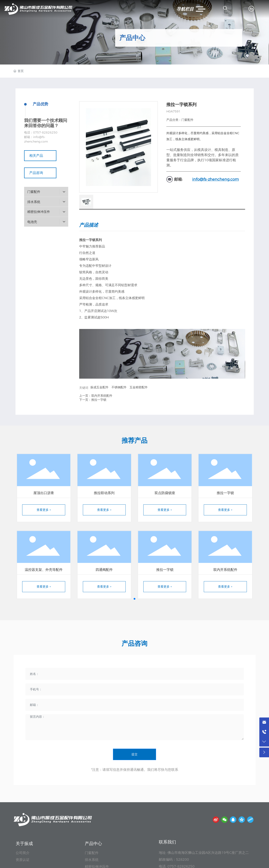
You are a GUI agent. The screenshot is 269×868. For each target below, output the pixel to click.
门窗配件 (187, 120)
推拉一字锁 (99, 400)
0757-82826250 (45, 132)
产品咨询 (40, 173)
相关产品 (40, 156)
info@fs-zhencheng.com (216, 179)
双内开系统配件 (102, 396)
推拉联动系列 (104, 493)
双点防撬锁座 (165, 493)
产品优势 (40, 104)
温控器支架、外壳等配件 (44, 570)
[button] (134, 599)
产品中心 (132, 38)
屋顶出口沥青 (44, 493)
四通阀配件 (104, 570)
